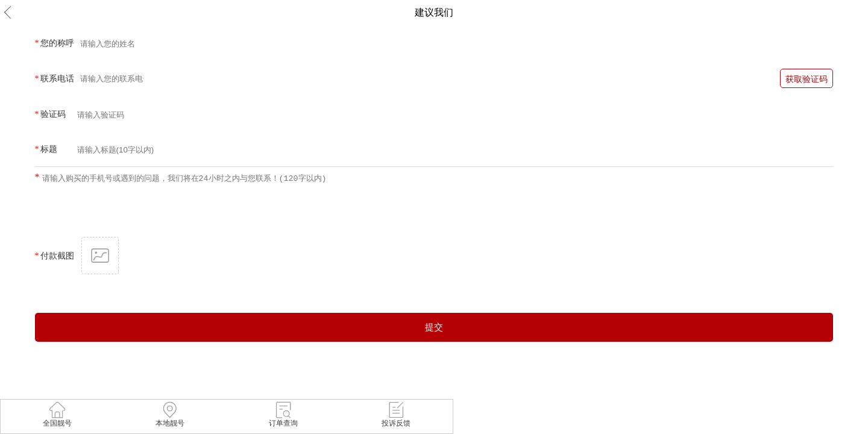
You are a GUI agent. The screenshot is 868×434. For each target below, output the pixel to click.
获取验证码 (807, 79)
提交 (434, 327)
